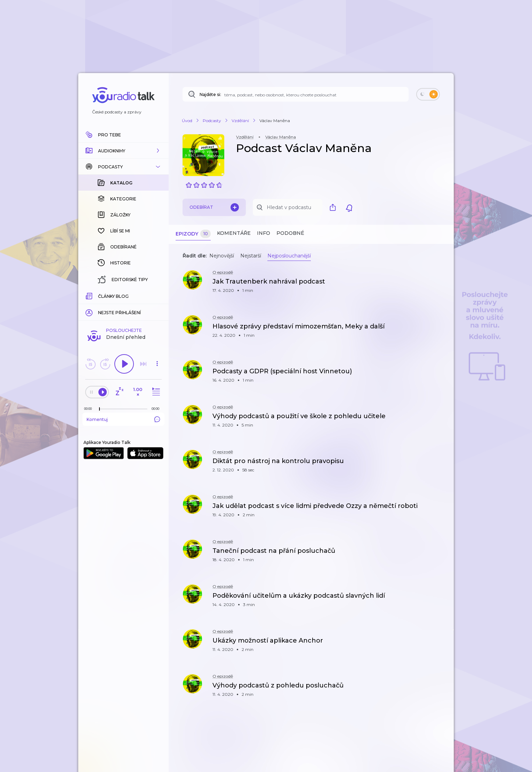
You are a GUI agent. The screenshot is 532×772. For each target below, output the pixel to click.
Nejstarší (251, 256)
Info (264, 233)
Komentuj (123, 419)
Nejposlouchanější (289, 256)
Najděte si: (210, 94)
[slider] (99, 409)
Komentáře (234, 233)
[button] (123, 151)
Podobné (290, 233)
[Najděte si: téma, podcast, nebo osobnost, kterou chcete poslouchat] (296, 94)
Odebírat (214, 207)
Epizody (193, 234)
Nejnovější (222, 256)
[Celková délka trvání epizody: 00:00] (157, 409)
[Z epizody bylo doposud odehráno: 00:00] (90, 409)
